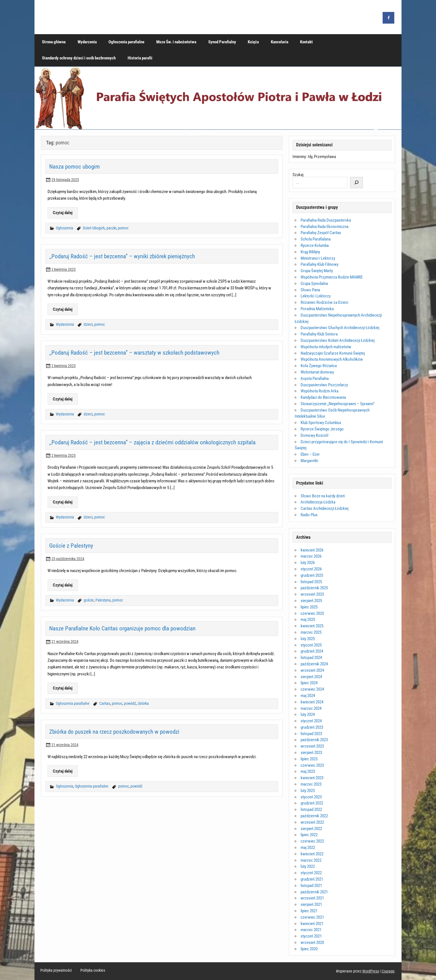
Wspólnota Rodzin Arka (319, 391)
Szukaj (298, 175)
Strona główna (54, 42)
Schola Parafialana (316, 239)
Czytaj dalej (63, 213)
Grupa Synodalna (314, 284)
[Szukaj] (356, 183)
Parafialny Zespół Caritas (321, 233)
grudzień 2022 (312, 803)
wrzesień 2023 (312, 746)
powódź (130, 704)
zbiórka (143, 704)
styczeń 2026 (311, 569)
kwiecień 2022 (312, 854)
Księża (253, 42)
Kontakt (306, 42)
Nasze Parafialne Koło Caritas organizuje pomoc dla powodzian (122, 628)
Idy (310, 157)
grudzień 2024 (312, 651)
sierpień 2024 (311, 677)
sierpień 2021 (311, 904)
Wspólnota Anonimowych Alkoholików (332, 359)
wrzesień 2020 (312, 943)
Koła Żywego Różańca (319, 366)
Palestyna (103, 600)
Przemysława (325, 157)
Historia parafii (140, 58)
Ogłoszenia (65, 228)
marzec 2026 (311, 556)
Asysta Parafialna (315, 379)
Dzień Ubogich (94, 228)
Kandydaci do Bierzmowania (323, 397)
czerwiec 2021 (312, 917)
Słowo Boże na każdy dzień (323, 496)
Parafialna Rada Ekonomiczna (324, 227)
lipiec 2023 (309, 759)
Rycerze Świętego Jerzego (322, 429)
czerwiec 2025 (312, 613)
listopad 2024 (311, 658)
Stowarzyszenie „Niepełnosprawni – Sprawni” (338, 404)
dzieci (88, 324)
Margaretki (309, 461)
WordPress (371, 971)
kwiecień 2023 (312, 778)
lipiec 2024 (309, 683)
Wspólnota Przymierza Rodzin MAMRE (332, 277)
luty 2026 (308, 563)
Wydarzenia (87, 42)
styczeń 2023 (311, 797)
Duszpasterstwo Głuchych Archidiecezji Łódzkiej (340, 328)
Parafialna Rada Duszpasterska (326, 220)
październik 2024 (314, 664)
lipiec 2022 (309, 835)
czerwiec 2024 (312, 689)
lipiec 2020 (309, 949)
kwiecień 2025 (312, 626)
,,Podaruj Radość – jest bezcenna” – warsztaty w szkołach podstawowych (134, 353)
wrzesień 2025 (312, 594)
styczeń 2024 (311, 721)
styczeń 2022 (311, 873)
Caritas (105, 704)
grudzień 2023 (312, 727)
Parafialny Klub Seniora (319, 334)
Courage (388, 971)
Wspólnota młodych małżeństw (326, 347)
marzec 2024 (311, 708)
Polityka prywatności (56, 971)
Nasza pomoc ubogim (75, 166)
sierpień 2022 (311, 829)
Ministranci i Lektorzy (318, 258)
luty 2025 (308, 639)
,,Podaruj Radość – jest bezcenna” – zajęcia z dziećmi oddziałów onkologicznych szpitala (152, 442)
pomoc (123, 228)
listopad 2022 (311, 809)
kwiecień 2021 (312, 924)
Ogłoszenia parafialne (126, 42)
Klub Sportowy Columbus (321, 423)
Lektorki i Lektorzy (316, 296)
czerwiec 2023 (312, 765)
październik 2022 (314, 816)
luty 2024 (308, 715)
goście (89, 600)
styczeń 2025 (311, 645)
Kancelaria (280, 42)
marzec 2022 (311, 860)
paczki (111, 228)
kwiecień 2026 (312, 550)
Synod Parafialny (222, 42)
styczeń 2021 (311, 936)
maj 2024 (308, 696)
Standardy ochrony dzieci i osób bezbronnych (79, 58)
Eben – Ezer (310, 454)
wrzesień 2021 (312, 898)
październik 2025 (314, 588)
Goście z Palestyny (71, 546)
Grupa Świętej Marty (317, 271)
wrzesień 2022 (312, 822)
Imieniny (299, 157)
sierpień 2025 (311, 601)
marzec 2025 (311, 632)
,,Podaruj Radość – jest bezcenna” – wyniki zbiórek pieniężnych (122, 256)
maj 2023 (308, 771)
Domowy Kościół (314, 435)
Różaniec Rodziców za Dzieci (324, 302)
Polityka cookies (93, 971)
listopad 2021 (311, 886)
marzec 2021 (311, 930)
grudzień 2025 (312, 575)
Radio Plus (309, 515)
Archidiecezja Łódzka (318, 502)
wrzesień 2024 (312, 670)
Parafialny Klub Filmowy (319, 264)
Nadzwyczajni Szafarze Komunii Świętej (333, 353)
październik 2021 (314, 892)
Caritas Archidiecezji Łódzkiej (324, 508)
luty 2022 (308, 866)
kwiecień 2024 (312, 702)
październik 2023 (314, 740)
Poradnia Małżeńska (317, 309)
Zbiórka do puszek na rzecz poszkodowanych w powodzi (114, 732)
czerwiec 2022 (312, 841)
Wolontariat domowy (317, 372)
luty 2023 (308, 791)
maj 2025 (308, 620)
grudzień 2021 (312, 879)
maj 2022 (308, 848)
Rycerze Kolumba (315, 245)
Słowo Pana (310, 290)
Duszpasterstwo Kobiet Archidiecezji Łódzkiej (338, 340)
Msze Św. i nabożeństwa (176, 42)
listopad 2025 (311, 582)
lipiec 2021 (309, 911)
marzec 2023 (311, 784)
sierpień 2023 (311, 753)
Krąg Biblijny (310, 252)
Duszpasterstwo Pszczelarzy (324, 385)
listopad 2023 (311, 734)
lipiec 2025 (309, 607)
